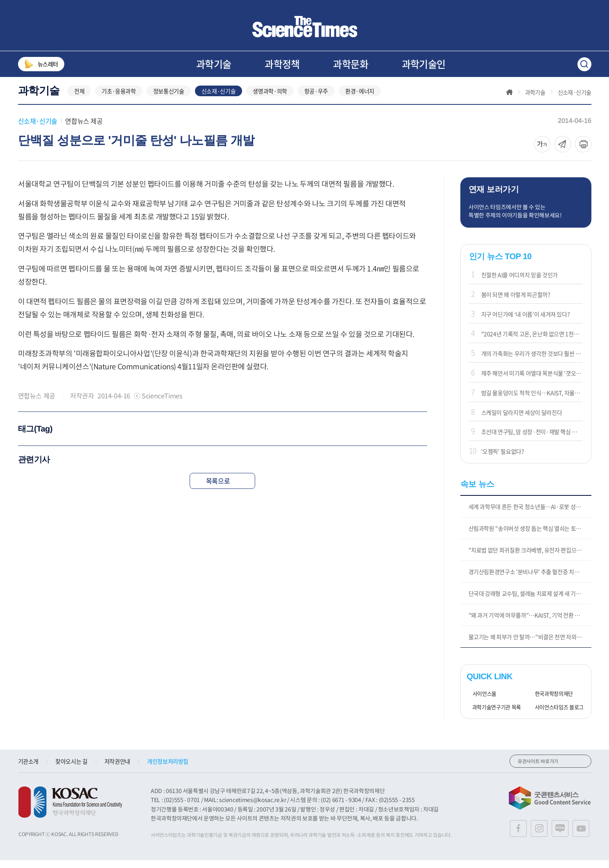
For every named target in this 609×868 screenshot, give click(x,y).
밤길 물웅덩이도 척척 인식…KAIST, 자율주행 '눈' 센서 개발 (532, 400)
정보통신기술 (169, 99)
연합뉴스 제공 (84, 129)
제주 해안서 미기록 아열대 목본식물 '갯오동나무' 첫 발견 (532, 381)
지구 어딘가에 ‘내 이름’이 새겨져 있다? (526, 322)
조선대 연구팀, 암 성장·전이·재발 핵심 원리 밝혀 (532, 440)
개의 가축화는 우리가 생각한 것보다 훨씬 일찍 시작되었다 (532, 361)
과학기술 (214, 64)
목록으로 (222, 488)
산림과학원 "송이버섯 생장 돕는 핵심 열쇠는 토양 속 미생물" (530, 536)
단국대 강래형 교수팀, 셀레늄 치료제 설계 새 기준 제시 (530, 601)
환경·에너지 (360, 99)
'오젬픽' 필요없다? (503, 459)
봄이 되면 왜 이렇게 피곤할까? (516, 303)
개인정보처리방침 (168, 769)
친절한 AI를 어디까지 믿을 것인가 (520, 283)
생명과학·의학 (270, 99)
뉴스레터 (41, 64)
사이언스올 (482, 702)
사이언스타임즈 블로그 (556, 715)
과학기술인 (424, 64)
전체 (79, 99)
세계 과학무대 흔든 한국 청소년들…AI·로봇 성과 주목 (530, 515)
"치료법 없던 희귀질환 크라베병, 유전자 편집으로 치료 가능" (530, 558)
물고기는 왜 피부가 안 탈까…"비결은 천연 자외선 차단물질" (530, 645)
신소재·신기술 (219, 99)
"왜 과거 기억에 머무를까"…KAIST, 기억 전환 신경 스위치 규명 (530, 623)
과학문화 (351, 64)
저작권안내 (117, 769)
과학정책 (282, 64)
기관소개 (28, 769)
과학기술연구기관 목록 (494, 715)
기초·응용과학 (119, 99)
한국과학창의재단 (551, 702)
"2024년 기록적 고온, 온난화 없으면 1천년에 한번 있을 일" (532, 342)
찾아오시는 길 (71, 769)
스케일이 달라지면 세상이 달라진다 (522, 420)
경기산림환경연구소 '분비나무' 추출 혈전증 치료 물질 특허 (530, 580)
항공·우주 (316, 99)
